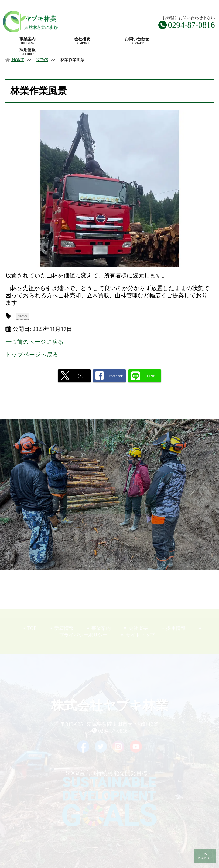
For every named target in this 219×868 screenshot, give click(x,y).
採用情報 (28, 51)
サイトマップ (140, 635)
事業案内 (28, 41)
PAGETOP (205, 858)
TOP (32, 628)
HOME (15, 60)
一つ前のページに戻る (35, 342)
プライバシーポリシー (83, 635)
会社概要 (82, 41)
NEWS (42, 60)
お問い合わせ (137, 41)
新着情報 (64, 628)
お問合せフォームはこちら (110, 505)
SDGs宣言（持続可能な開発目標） (109, 798)
